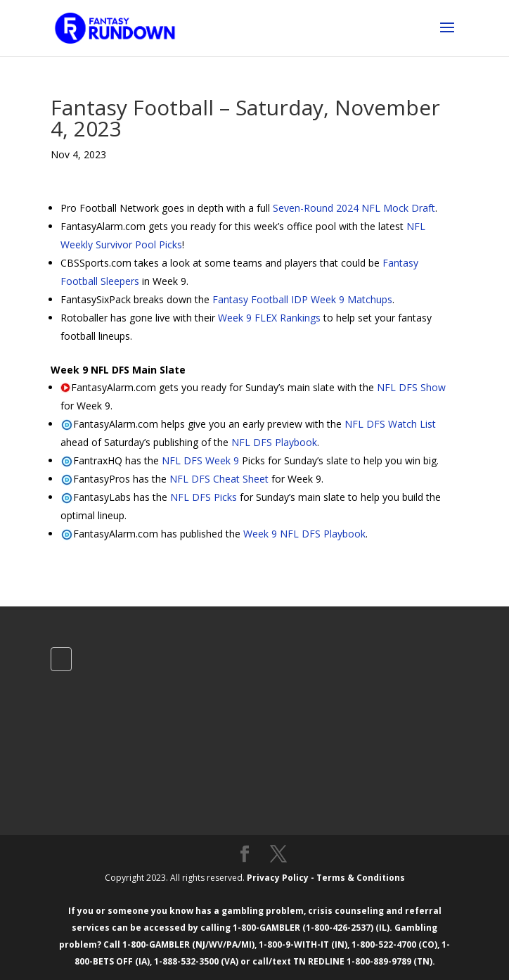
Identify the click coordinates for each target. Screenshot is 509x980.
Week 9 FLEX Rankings (269, 318)
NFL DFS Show (411, 387)
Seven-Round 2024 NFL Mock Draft (354, 208)
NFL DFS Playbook (274, 442)
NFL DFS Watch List (390, 424)
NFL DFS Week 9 (200, 460)
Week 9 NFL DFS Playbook (304, 534)
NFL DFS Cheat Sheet (219, 479)
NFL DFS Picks (204, 497)
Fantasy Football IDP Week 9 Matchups (302, 299)
